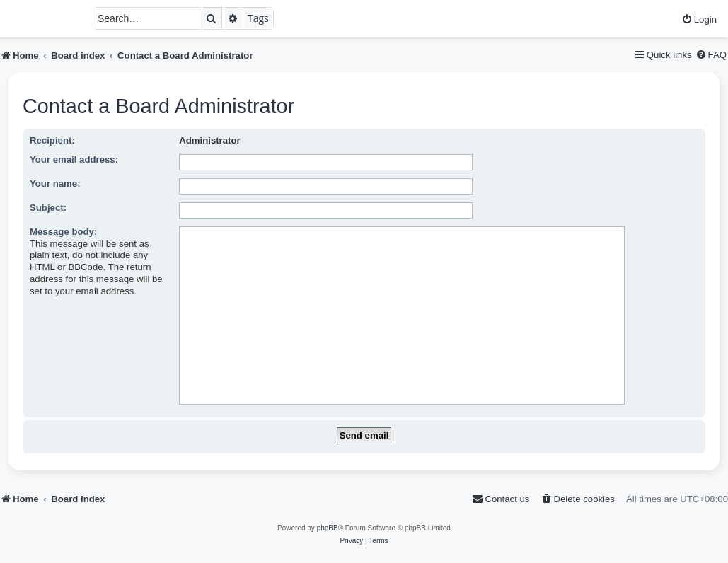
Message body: (63, 232)
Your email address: (74, 159)
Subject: (48, 208)
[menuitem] (699, 19)
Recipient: (52, 140)
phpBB (328, 528)
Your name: (55, 184)
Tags (258, 18)
